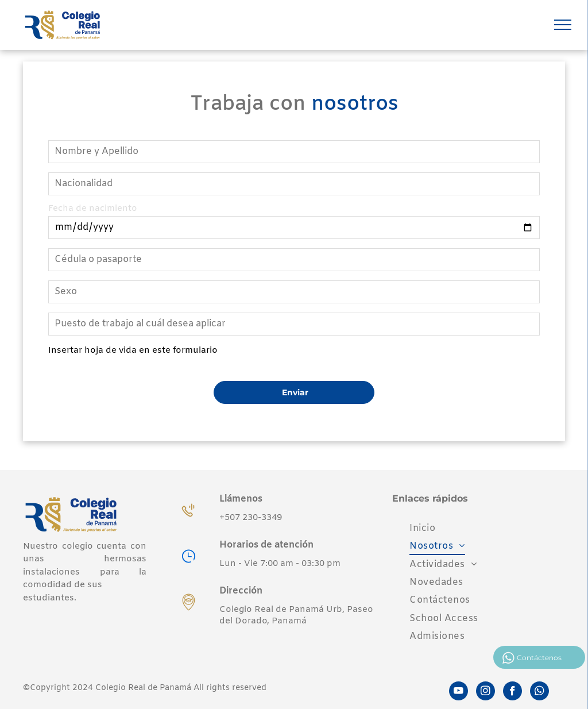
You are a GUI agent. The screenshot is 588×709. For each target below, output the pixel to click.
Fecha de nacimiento (93, 209)
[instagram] (486, 692)
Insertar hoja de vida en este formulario (133, 350)
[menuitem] (422, 528)
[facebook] (512, 692)
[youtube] (459, 692)
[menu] (563, 25)
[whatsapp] (539, 692)
